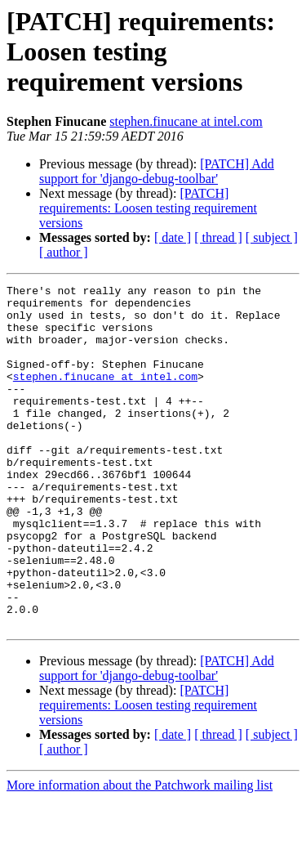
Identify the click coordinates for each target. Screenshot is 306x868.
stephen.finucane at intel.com (186, 121)
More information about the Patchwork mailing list (140, 854)
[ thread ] (218, 237)
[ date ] (173, 237)
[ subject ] (272, 237)
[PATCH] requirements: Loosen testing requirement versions (148, 208)
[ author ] (64, 252)
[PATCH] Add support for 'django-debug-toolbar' (157, 171)
